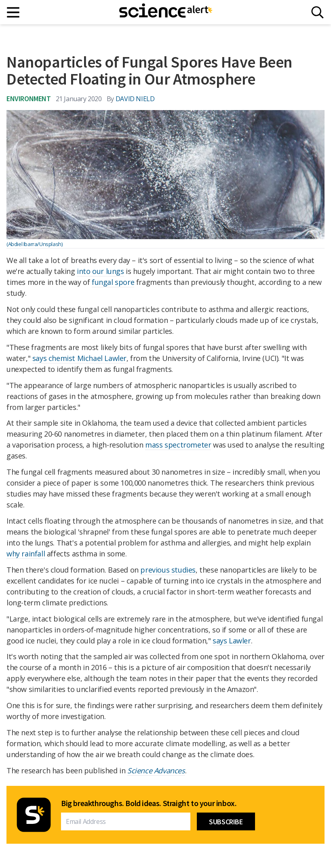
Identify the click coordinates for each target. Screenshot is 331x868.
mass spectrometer (178, 445)
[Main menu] (14, 12)
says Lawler (232, 641)
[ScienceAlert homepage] (166, 12)
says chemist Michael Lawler (79, 358)
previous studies (168, 570)
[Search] (317, 12)
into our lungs (100, 271)
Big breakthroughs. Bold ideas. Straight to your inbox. (149, 803)
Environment (29, 99)
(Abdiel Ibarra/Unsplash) (34, 244)
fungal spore (113, 282)
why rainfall (26, 554)
